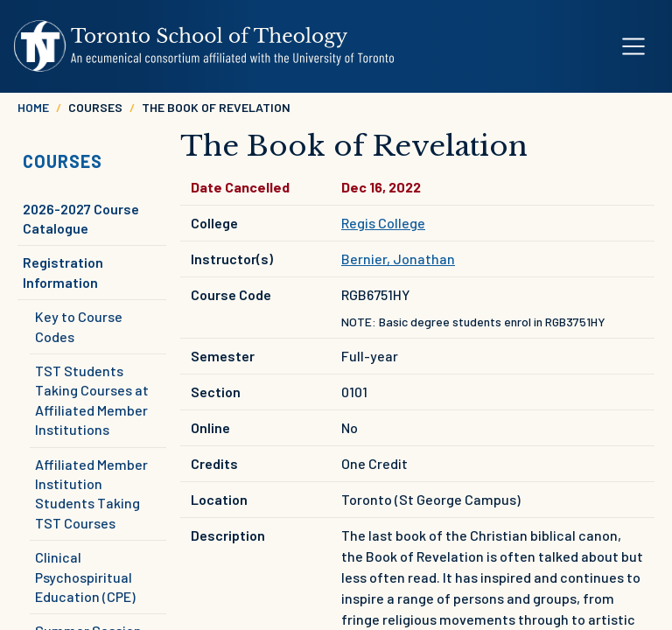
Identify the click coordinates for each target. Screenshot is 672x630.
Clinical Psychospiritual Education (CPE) (85, 577)
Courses (63, 161)
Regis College (383, 223)
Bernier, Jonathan (398, 259)
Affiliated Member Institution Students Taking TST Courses (91, 493)
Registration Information (63, 272)
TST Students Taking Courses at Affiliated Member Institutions (92, 400)
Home (33, 107)
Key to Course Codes (79, 326)
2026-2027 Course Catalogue (81, 218)
